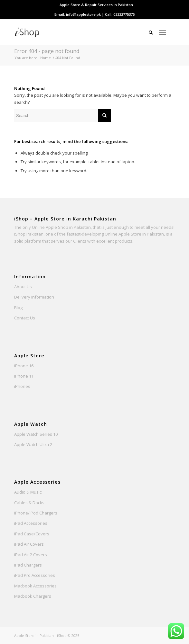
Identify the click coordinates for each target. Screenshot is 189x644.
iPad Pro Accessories (35, 575)
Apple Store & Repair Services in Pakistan (96, 5)
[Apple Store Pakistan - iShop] (78, 32)
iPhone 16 (24, 366)
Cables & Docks (29, 503)
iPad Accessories (31, 523)
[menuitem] (96, 5)
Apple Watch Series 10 (36, 434)
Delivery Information (34, 297)
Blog (18, 308)
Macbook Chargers (33, 596)
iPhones (22, 386)
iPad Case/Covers (32, 534)
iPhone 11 (24, 376)
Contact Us (25, 318)
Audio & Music (28, 492)
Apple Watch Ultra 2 (33, 444)
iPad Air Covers (29, 544)
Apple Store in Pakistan (34, 635)
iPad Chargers (28, 565)
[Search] (148, 32)
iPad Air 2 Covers (31, 555)
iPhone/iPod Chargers (36, 513)
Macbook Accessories (35, 586)
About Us (23, 287)
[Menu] (162, 32)
